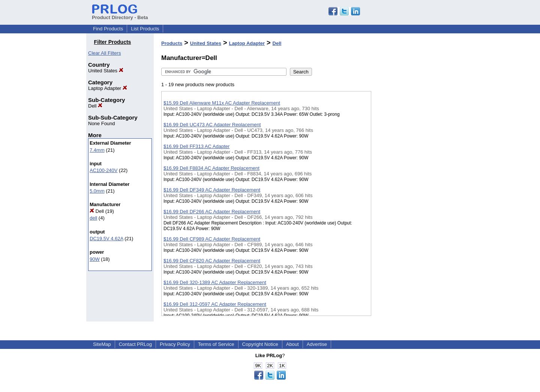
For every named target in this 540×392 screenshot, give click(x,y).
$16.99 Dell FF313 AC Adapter (196, 146)
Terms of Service (216, 344)
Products (172, 43)
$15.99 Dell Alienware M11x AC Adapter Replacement (222, 103)
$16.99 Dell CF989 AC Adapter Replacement (212, 239)
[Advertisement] (409, 195)
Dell (95, 106)
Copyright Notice (260, 344)
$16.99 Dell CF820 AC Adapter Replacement (212, 261)
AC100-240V (103, 170)
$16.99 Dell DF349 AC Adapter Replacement (212, 190)
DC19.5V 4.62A (106, 239)
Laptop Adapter (108, 88)
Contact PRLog (135, 344)
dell (93, 218)
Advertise (317, 344)
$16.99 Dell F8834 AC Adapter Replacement (211, 168)
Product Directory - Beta (120, 15)
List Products (145, 29)
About (292, 344)
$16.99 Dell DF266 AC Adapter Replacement (212, 212)
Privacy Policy (175, 344)
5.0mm (97, 191)
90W (95, 259)
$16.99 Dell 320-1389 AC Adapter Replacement (215, 282)
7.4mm (97, 150)
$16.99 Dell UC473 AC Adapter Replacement (212, 125)
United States (106, 71)
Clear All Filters (104, 53)
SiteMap (102, 344)
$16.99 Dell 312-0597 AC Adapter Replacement (215, 304)
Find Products (108, 29)
